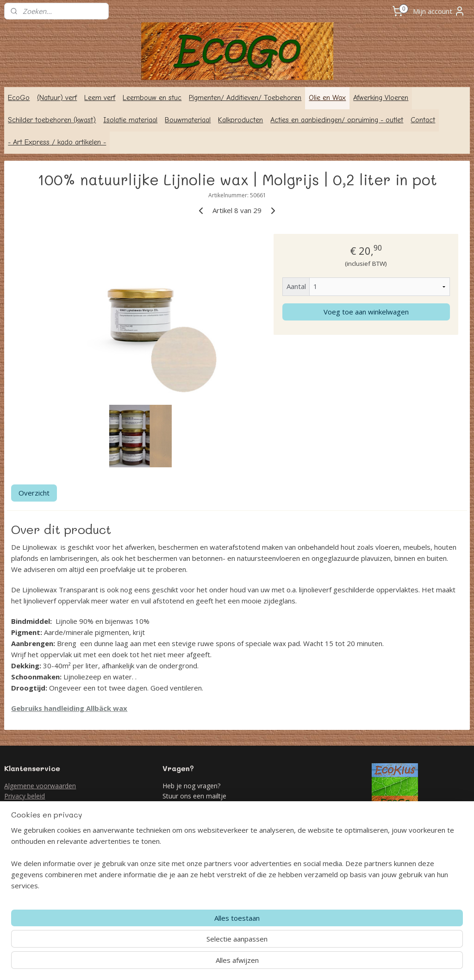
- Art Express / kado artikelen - (57, 142)
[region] (176, 941)
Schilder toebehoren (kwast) (52, 120)
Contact (423, 120)
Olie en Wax (327, 98)
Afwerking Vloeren (381, 98)
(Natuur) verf (57, 98)
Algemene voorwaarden (40, 786)
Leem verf (100, 98)
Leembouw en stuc (152, 98)
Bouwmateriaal (188, 120)
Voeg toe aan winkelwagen (366, 312)
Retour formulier (29, 807)
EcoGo (19, 98)
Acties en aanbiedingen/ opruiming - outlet (337, 120)
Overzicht (34, 493)
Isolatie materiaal (130, 120)
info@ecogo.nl (202, 827)
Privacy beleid (25, 796)
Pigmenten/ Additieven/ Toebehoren (245, 98)
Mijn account (439, 11)
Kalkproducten (240, 120)
